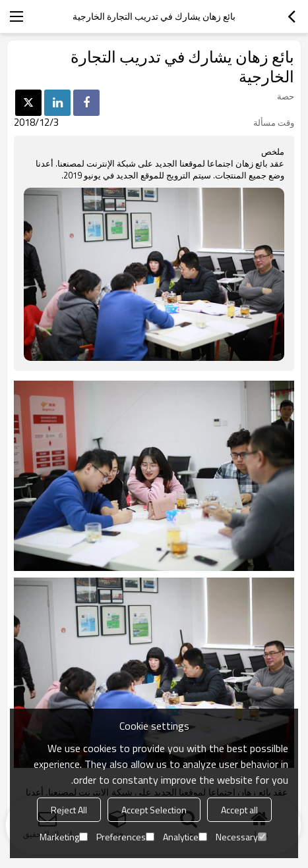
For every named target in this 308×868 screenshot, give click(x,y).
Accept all (239, 810)
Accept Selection (154, 810)
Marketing (64, 837)
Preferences (125, 837)
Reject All (69, 810)
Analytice (185, 837)
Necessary (241, 837)
